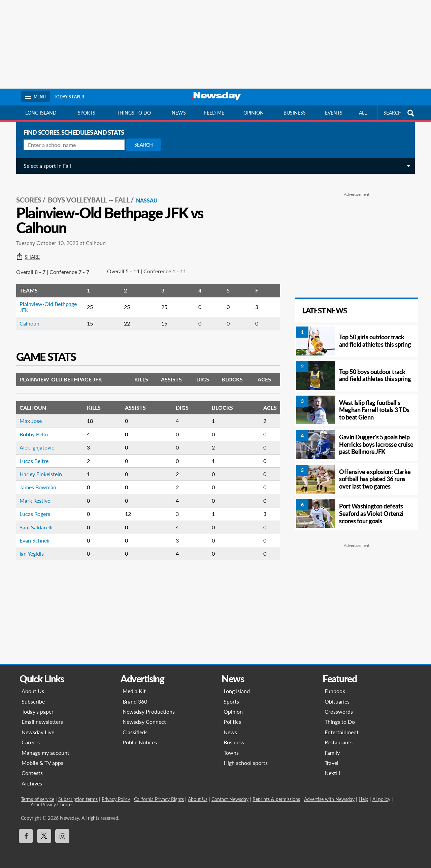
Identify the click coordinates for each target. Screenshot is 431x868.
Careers (31, 742)
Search (141, 145)
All (363, 113)
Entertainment (342, 732)
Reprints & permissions (276, 799)
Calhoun (27, 316)
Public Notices (140, 742)
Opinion (254, 113)
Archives (32, 783)
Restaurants (339, 742)
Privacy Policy (116, 799)
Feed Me (214, 113)
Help (363, 799)
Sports (87, 113)
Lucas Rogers (32, 506)
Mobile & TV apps (42, 763)
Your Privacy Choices (51, 804)
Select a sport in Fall (45, 166)
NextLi (332, 773)
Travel (331, 763)
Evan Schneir (32, 533)
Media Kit (134, 691)
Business (295, 113)
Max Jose (28, 413)
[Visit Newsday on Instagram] (62, 836)
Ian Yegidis (29, 546)
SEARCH (400, 113)
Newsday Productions (149, 711)
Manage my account (45, 753)
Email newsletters (42, 722)
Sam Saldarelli (33, 520)
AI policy (381, 799)
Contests (32, 773)
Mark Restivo (32, 493)
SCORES (26, 192)
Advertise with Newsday (329, 799)
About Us (33, 691)
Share (25, 250)
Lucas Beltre (31, 453)
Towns (231, 753)
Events (334, 113)
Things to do (134, 113)
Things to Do (340, 722)
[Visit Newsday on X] (44, 836)
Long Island (41, 113)
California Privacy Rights (159, 799)
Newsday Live (38, 732)
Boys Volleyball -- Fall (86, 192)
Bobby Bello (31, 427)
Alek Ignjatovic (34, 440)
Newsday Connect (144, 722)
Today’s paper (38, 711)
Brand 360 (135, 701)
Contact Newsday (230, 799)
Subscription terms (78, 799)
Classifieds (135, 732)
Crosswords (339, 711)
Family (332, 753)
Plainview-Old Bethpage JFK (45, 299)
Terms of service (38, 799)
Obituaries (337, 701)
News (179, 113)
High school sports (246, 763)
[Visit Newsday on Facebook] (26, 836)
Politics (232, 722)
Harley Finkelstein (38, 467)
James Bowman (35, 480)
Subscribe (33, 701)
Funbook (335, 691)
